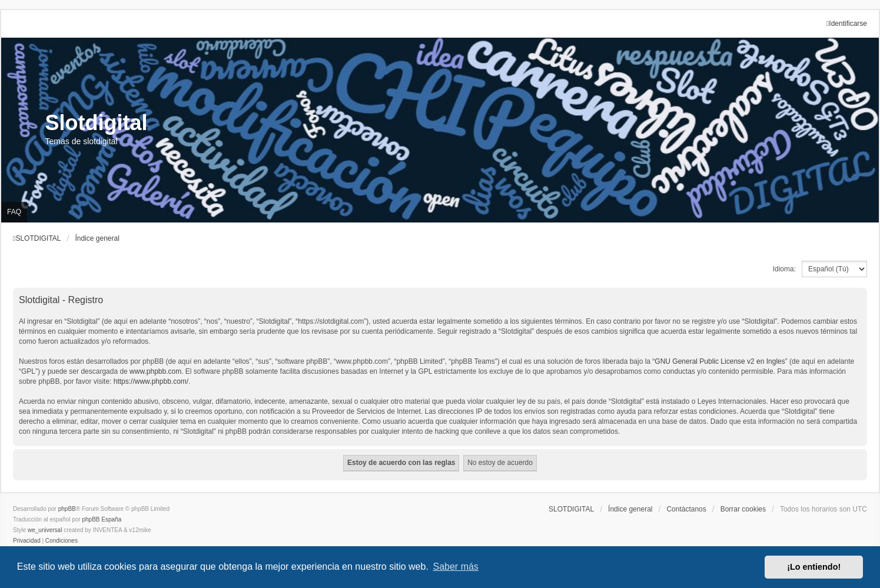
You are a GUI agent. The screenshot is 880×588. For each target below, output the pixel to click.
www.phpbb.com (155, 371)
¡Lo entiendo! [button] (814, 567)
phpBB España (102, 519)
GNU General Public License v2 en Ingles (720, 361)
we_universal (45, 530)
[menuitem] (27, 541)
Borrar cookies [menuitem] (743, 509)
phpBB (67, 509)
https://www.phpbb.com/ (151, 381)
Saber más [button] (456, 567)
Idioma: (784, 269)
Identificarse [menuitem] (847, 24)
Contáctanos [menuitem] (686, 509)
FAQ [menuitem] (14, 212)
